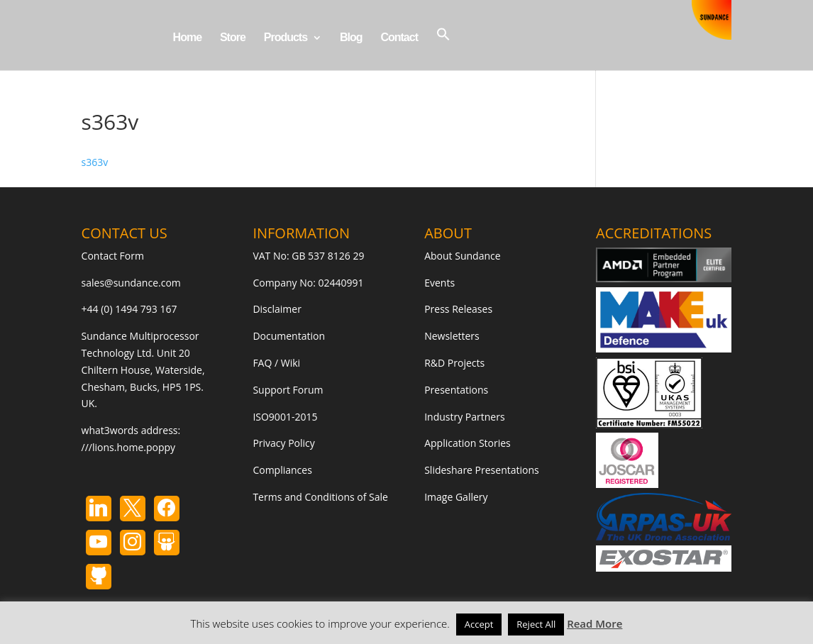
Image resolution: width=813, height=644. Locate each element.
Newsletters (452, 336)
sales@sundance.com (131, 283)
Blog (351, 38)
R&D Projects (454, 363)
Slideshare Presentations (482, 470)
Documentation (289, 336)
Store (233, 38)
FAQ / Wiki (276, 363)
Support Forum (288, 390)
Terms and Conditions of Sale (320, 497)
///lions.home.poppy (128, 447)
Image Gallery (456, 497)
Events (439, 283)
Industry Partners (464, 417)
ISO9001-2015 (285, 417)
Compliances (282, 470)
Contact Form (113, 256)
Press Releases (458, 309)
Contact (399, 38)
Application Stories (468, 443)
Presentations (456, 390)
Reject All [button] (536, 624)
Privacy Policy (283, 443)
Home (187, 38)
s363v (95, 162)
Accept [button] (479, 624)
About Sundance (462, 256)
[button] (443, 49)
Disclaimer (277, 309)
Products (286, 38)
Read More (594, 623)
